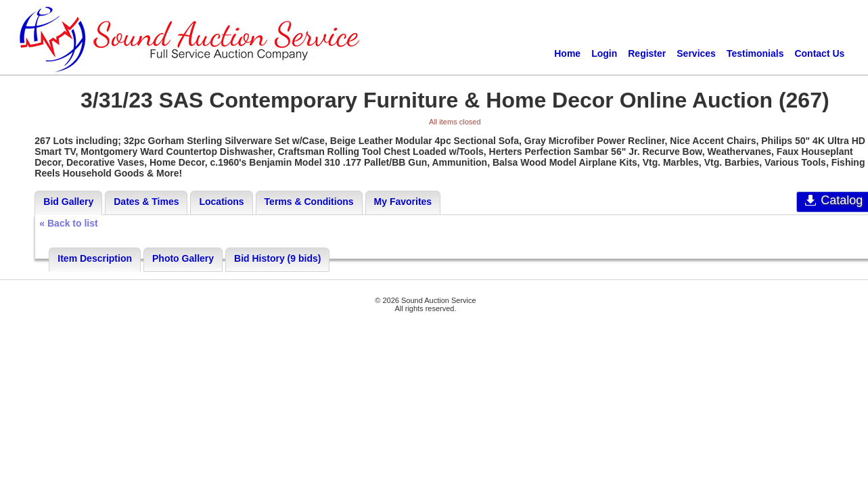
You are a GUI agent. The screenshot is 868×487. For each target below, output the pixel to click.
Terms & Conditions (309, 202)
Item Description (95, 258)
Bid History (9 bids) (277, 258)
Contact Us (819, 53)
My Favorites (403, 202)
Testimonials (755, 53)
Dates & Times (146, 202)
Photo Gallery (183, 258)
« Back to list (68, 223)
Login (604, 53)
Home (567, 53)
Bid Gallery (68, 202)
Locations (221, 202)
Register (647, 53)
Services (696, 53)
